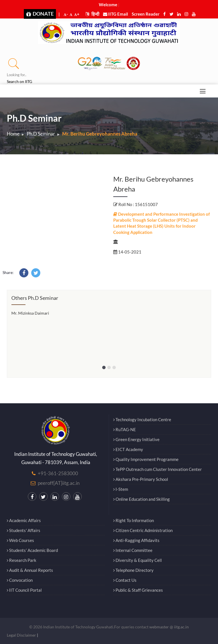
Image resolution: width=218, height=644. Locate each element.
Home (13, 134)
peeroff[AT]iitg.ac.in (59, 483)
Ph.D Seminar (41, 134)
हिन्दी (92, 14)
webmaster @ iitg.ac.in (169, 627)
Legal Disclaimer (21, 635)
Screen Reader (146, 14)
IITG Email (116, 14)
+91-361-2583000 (58, 473)
